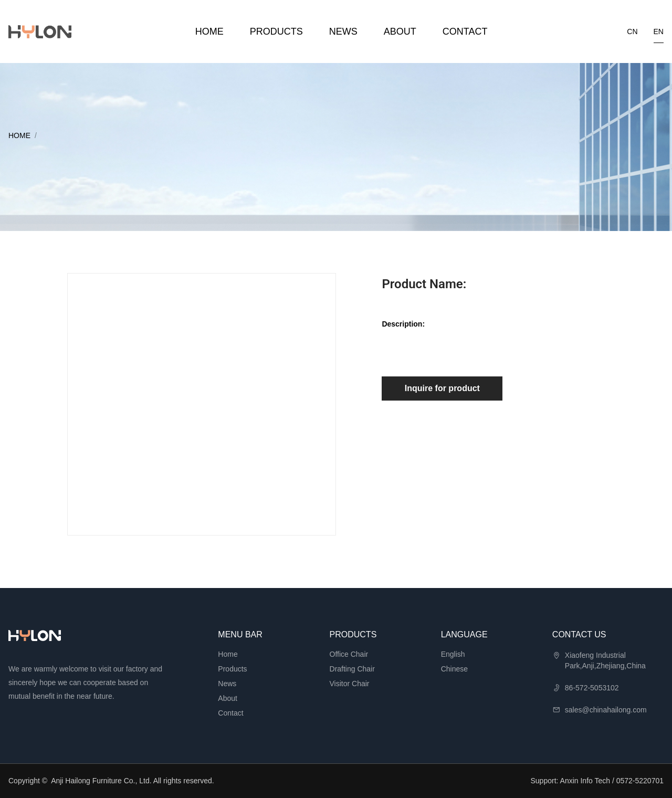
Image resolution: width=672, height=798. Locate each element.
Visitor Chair (350, 684)
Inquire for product (442, 388)
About (400, 31)
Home (209, 31)
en (659, 31)
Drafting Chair (352, 669)
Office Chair (349, 654)
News (343, 31)
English (453, 654)
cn (632, 31)
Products (276, 31)
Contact (465, 31)
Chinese (454, 669)
